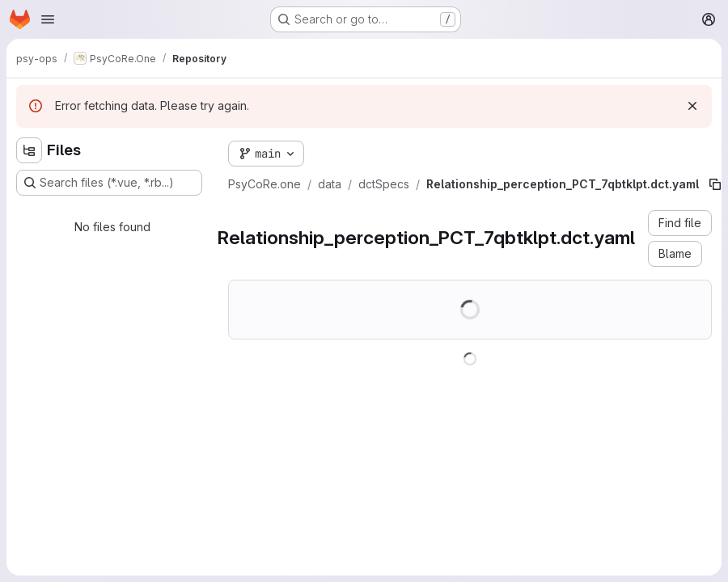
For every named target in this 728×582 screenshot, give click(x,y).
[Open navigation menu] (48, 19)
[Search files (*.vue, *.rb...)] (109, 183)
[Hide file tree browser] (29, 150)
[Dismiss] (692, 106)
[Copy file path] (715, 184)
